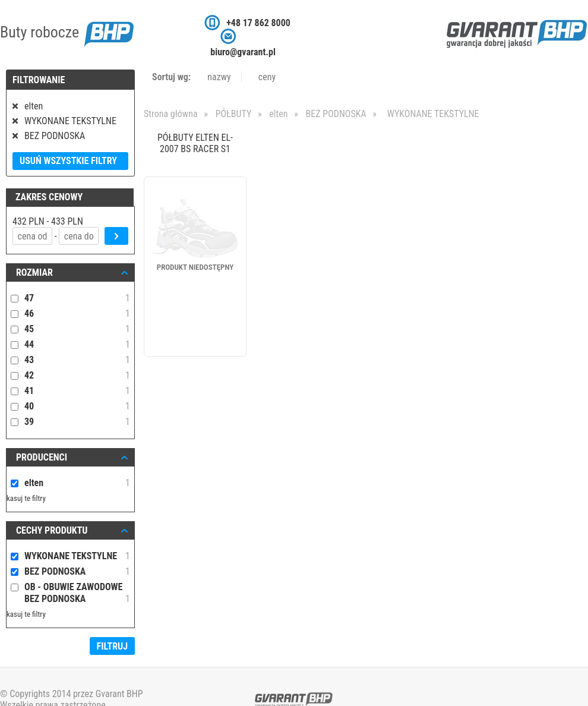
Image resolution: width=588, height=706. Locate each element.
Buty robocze (67, 32)
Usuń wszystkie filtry (68, 161)
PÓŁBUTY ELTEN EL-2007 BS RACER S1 (195, 143)
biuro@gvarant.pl (243, 52)
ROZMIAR (34, 272)
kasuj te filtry (26, 498)
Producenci (42, 457)
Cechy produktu (52, 530)
